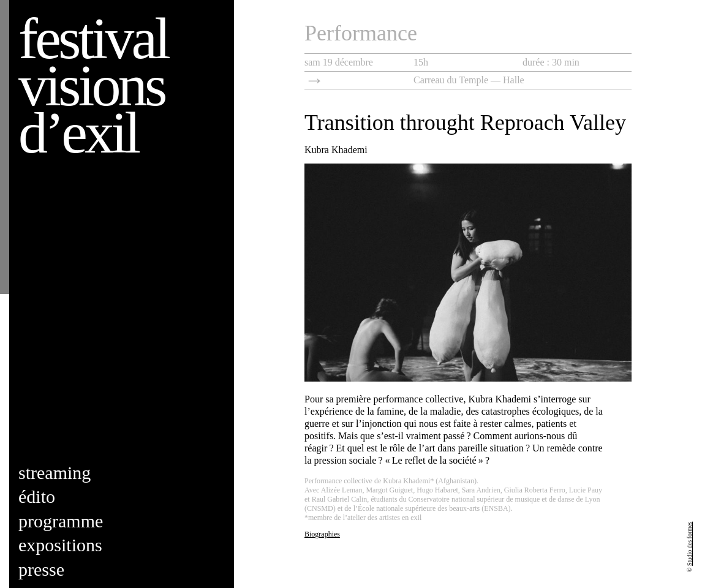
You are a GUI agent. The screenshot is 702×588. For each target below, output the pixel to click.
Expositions (60, 545)
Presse (41, 569)
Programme (61, 521)
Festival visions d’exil (93, 85)
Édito (37, 496)
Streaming (55, 473)
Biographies (322, 534)
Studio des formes (689, 544)
